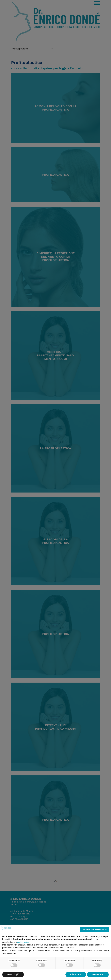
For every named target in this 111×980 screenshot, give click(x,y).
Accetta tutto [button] (98, 974)
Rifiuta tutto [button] (76, 974)
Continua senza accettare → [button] (94, 929)
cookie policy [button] (23, 942)
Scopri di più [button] (13, 974)
